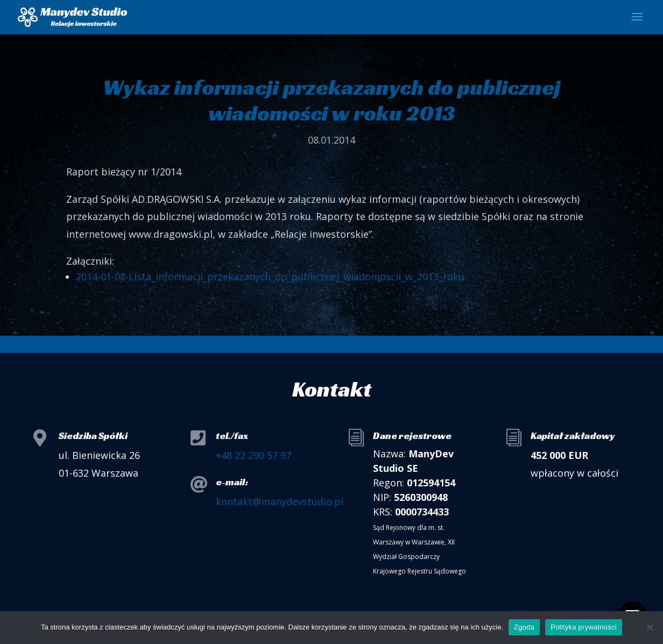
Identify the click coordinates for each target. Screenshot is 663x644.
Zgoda (524, 627)
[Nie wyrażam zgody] (650, 627)
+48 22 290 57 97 (253, 455)
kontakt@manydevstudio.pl (280, 501)
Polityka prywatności (584, 627)
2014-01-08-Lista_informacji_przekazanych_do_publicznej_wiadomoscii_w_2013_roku (270, 277)
